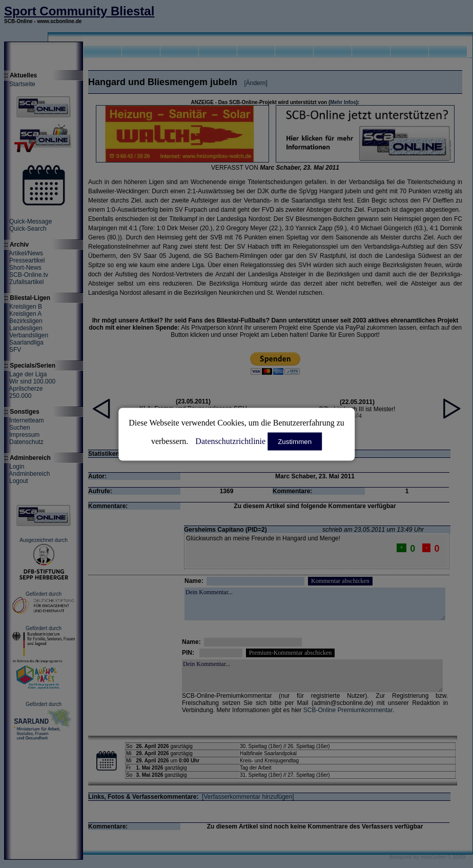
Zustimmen (295, 441)
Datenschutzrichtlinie (230, 441)
